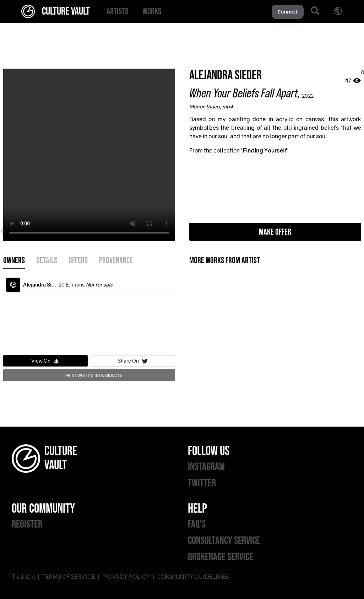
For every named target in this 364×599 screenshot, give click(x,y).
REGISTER (27, 524)
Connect (288, 12)
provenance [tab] (116, 261)
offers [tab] (78, 261)
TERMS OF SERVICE (69, 577)
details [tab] (47, 261)
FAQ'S (197, 524)
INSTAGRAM (206, 467)
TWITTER (202, 483)
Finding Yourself (265, 150)
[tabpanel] (89, 314)
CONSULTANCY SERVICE (224, 541)
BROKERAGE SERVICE (221, 557)
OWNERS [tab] (14, 261)
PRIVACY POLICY (126, 577)
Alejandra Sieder (226, 76)
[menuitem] (117, 12)
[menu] (186, 12)
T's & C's (23, 577)
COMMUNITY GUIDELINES (193, 577)
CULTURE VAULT (56, 11)
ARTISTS (117, 12)
